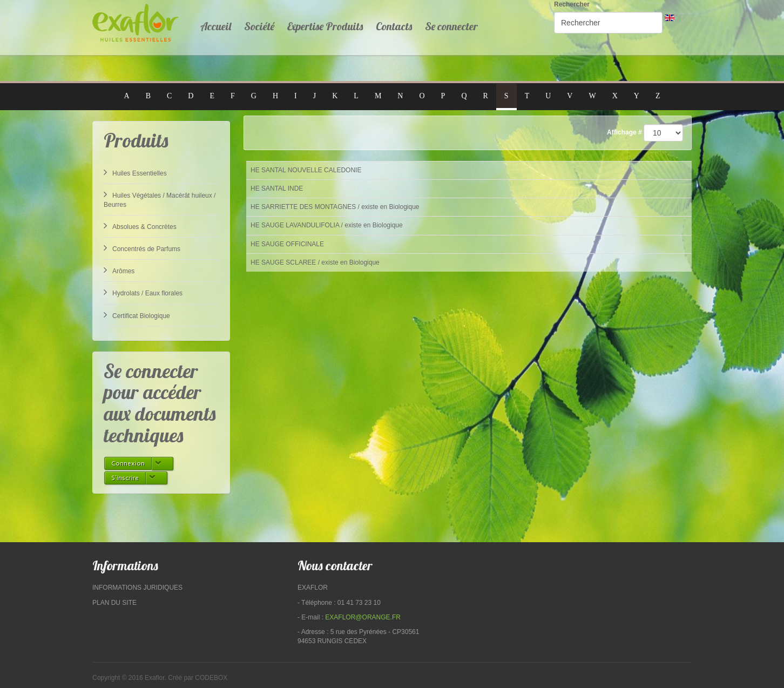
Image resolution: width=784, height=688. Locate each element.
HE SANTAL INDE (277, 188)
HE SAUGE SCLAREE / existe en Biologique (315, 262)
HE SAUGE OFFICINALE (287, 244)
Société (259, 26)
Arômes (119, 270)
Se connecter (451, 26)
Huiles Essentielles (135, 172)
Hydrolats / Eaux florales (143, 292)
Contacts (394, 26)
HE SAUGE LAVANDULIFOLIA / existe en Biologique (327, 225)
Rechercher (572, 4)
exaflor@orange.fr (363, 617)
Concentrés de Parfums (142, 248)
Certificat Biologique (137, 315)
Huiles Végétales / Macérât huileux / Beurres (160, 199)
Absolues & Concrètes (140, 226)
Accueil (216, 26)
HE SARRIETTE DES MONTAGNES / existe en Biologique (335, 207)
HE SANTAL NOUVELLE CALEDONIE (306, 170)
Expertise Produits (325, 26)
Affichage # (624, 132)
